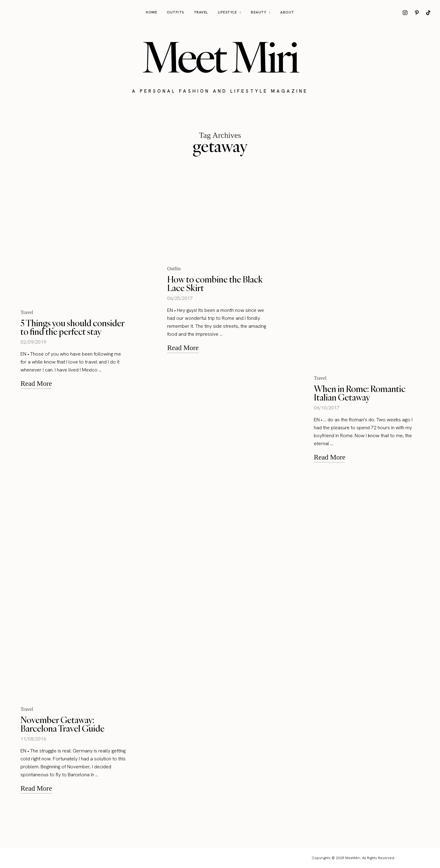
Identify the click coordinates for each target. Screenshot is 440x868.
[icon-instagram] (405, 13)
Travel (201, 12)
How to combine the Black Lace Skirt (215, 284)
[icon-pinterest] (417, 13)
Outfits (175, 12)
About (287, 12)
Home (151, 12)
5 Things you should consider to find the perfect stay (72, 327)
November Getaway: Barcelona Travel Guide (62, 724)
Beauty (258, 12)
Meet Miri (220, 57)
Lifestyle (227, 12)
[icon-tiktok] (428, 13)
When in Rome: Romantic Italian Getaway (360, 393)
